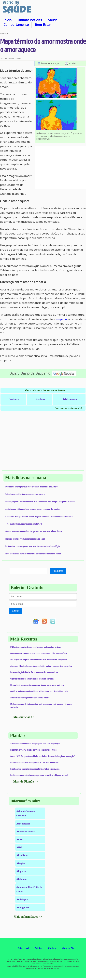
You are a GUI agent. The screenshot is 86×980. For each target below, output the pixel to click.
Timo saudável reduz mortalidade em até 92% (24, 524)
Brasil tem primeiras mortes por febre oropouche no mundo (34, 750)
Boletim (38, 948)
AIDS (19, 847)
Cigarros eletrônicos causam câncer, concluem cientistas (32, 679)
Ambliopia (22, 899)
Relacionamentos (70, 399)
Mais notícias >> (24, 717)
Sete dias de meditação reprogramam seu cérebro (25, 494)
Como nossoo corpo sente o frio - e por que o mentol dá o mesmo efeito (39, 653)
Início (7, 20)
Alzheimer (22, 879)
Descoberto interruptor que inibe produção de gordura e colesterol (32, 487)
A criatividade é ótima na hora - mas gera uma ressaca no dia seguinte (33, 509)
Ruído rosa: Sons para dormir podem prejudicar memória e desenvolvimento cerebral (39, 516)
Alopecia (21, 871)
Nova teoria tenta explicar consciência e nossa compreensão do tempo (33, 554)
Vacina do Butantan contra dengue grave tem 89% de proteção (35, 744)
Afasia (20, 839)
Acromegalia (23, 824)
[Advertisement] (60, 167)
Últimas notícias (30, 20)
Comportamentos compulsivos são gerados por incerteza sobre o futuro (34, 531)
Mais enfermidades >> (28, 917)
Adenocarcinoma (25, 831)
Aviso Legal (23, 948)
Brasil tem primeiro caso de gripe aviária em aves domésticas (35, 762)
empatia (61, 319)
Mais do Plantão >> (26, 782)
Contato (52, 948)
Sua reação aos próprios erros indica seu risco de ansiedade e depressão (39, 660)
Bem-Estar (43, 25)
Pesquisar (58, 571)
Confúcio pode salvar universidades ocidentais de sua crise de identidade (39, 691)
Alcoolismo (22, 855)
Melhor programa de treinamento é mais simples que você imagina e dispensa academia (40, 501)
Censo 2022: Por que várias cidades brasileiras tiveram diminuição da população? (43, 756)
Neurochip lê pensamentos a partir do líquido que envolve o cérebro (37, 685)
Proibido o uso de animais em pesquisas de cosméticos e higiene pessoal (39, 775)
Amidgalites (23, 907)
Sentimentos (14, 399)
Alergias (21, 863)
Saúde (53, 20)
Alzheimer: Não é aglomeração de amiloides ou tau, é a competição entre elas (41, 666)
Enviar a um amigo (50, 63)
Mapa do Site (68, 948)
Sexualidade (40, 399)
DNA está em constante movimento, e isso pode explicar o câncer (36, 647)
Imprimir (73, 63)
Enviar (16, 611)
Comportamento (16, 25)
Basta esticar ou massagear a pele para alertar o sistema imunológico (33, 546)
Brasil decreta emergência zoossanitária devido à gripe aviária (35, 769)
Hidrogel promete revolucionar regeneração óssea (25, 539)
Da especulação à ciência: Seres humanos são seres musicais (34, 672)
